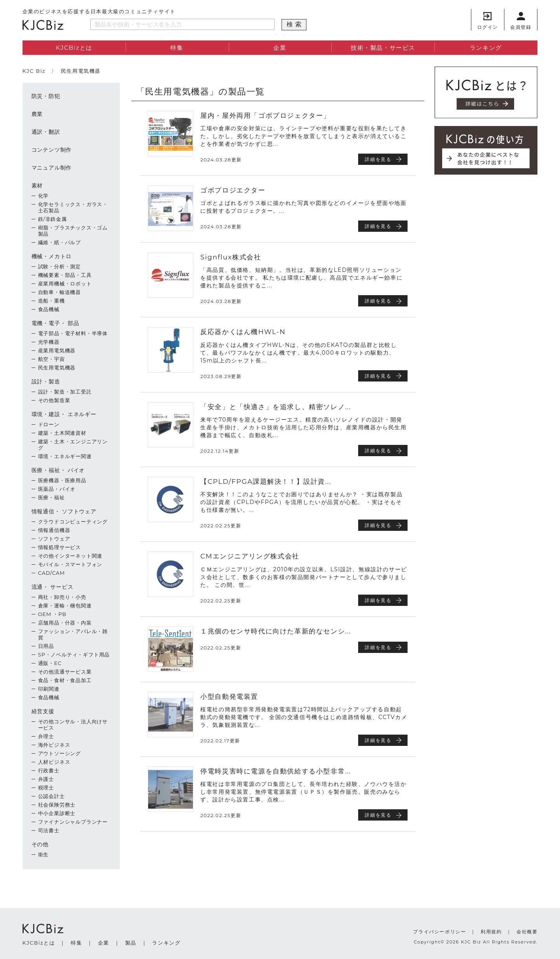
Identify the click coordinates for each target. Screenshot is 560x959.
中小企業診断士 (57, 813)
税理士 (46, 787)
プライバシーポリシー (439, 932)
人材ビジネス (54, 762)
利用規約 (491, 932)
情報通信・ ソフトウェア (64, 511)
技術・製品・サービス (383, 48)
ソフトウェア (54, 539)
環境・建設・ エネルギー (64, 414)
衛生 (44, 854)
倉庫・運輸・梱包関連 (65, 605)
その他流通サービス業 (65, 672)
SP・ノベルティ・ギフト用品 (74, 654)
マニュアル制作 (52, 168)
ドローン (49, 424)
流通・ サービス (52, 587)
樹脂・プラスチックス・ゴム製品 (73, 231)
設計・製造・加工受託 (65, 392)
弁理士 (46, 736)
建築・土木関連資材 (62, 433)
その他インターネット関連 (70, 556)
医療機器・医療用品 (62, 480)
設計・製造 (46, 381)
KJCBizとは (74, 48)
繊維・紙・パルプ (59, 242)
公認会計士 (52, 796)
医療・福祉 (52, 497)
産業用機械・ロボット (65, 283)
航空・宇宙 (52, 359)
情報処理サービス (59, 547)
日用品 (46, 646)
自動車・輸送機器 (59, 292)
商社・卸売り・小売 (62, 597)
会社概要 (527, 932)
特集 (177, 48)
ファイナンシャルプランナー (73, 822)
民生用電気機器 (57, 367)
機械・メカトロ (52, 256)
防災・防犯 (46, 96)
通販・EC (50, 663)
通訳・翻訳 (46, 132)
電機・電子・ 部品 (55, 323)
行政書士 (49, 770)
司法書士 (49, 830)
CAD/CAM (52, 573)
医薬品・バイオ (57, 489)
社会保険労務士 (57, 805)
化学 (44, 196)
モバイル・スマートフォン (70, 564)
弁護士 (46, 779)
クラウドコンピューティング (73, 521)
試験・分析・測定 (59, 266)
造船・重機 (52, 301)
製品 (131, 943)
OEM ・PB (52, 614)
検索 (295, 24)
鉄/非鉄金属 (52, 219)
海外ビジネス (54, 745)
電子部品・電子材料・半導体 (73, 333)
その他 (40, 844)
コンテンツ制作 (52, 150)
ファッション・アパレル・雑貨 (73, 634)
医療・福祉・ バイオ (58, 470)
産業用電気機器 (57, 350)
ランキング (486, 48)
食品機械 (49, 309)
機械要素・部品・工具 (65, 275)
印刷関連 (49, 689)
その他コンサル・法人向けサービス (73, 724)
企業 (280, 48)
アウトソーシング (59, 753)
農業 (37, 114)
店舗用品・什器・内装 (65, 623)
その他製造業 (54, 400)
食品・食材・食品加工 (65, 680)
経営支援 (43, 711)
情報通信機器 (54, 530)
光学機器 (49, 342)
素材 (37, 185)
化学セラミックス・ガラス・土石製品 (73, 207)
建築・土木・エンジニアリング (73, 444)
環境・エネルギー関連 (65, 456)
